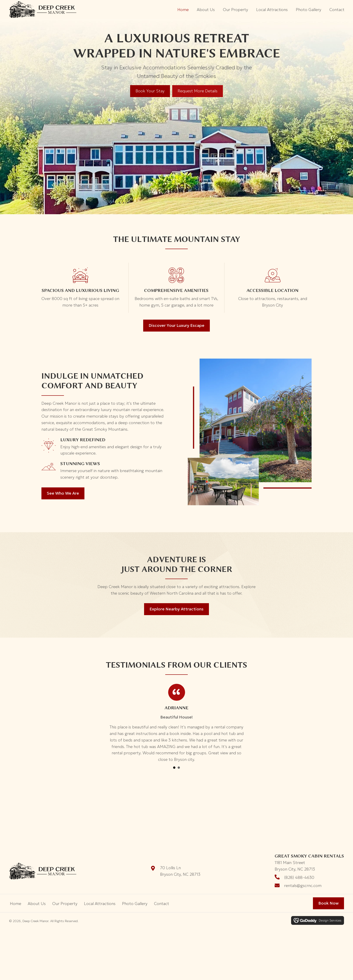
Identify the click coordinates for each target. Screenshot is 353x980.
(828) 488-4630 (299, 873)
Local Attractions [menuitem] (100, 900)
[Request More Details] (198, 87)
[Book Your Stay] (150, 87)
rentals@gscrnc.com (303, 882)
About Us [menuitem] (37, 900)
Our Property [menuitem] (65, 900)
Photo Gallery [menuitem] (135, 900)
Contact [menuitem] (162, 900)
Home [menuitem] (16, 900)
